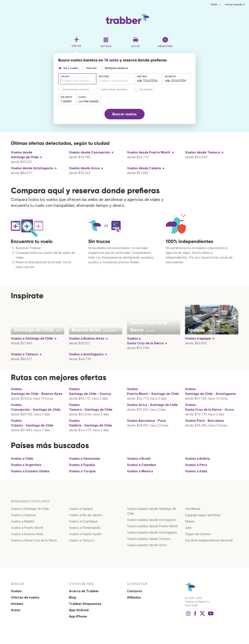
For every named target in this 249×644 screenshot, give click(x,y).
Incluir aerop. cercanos (76, 90)
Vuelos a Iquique (81, 509)
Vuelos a (34, 338)
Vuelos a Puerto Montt (27, 528)
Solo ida (91, 68)
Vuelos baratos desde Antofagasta (152, 532)
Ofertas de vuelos (25, 597)
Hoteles (17, 604)
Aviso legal (191, 605)
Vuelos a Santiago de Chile (30, 509)
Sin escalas (146, 90)
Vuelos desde (91, 152)
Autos (16, 610)
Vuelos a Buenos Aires (27, 534)
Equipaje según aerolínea (203, 515)
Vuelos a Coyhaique (83, 521)
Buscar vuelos (124, 114)
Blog (72, 597)
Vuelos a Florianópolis (85, 528)
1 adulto (66, 101)
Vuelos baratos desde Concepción (152, 520)
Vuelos (152, 405)
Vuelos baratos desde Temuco (149, 539)
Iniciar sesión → (235, 4)
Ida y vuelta (70, 68)
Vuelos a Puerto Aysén (85, 534)
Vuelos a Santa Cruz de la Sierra (34, 540)
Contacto (134, 591)
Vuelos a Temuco (81, 540)
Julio (188, 528)
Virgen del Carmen (198, 534)
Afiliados (134, 597)
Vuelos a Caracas (23, 515)
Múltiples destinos (116, 68)
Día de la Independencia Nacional (209, 540)
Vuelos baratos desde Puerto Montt (152, 526)
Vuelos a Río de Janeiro (86, 515)
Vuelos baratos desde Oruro (147, 545)
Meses (190, 521)
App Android (79, 610)
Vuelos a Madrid (22, 521)
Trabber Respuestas (85, 604)
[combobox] (77, 79)
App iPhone (78, 616)
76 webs (111, 60)
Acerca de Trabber (84, 591)
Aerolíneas (193, 509)
